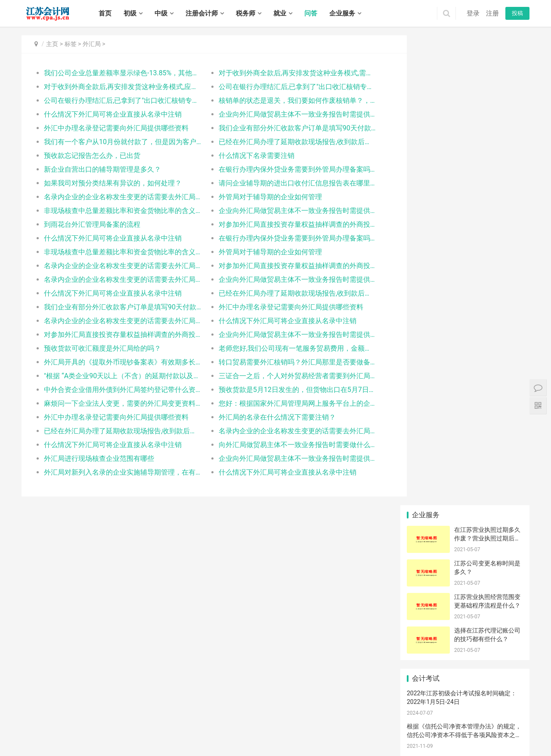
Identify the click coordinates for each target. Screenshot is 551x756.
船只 (465, 559)
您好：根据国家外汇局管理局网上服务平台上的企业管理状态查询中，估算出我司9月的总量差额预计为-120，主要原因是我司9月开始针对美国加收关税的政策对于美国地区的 (286, 403)
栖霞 (241, 724)
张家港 (180, 733)
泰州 (160, 724)
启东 (276, 733)
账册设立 (426, 455)
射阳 (27, 742)
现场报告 (426, 417)
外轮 (465, 429)
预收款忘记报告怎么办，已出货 (92, 156)
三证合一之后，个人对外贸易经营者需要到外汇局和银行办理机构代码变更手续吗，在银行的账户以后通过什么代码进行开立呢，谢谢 (286, 376)
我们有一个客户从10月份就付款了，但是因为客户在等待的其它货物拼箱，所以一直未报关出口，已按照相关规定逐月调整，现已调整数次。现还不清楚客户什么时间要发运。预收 (119, 142)
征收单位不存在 (467, 546)
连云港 (99, 724)
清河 (381, 733)
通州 (241, 733)
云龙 (420, 724)
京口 (143, 742)
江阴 (386, 724)
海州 (322, 733)
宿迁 (171, 724)
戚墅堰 (47, 733)
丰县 (467, 724)
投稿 (517, 13)
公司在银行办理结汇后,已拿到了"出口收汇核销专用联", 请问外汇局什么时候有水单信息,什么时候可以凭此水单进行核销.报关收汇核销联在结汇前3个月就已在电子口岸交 (119, 100)
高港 (224, 742)
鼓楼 (218, 724)
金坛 (96, 733)
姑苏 (143, 733)
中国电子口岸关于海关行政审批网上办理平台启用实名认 (428, 585)
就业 (280, 13)
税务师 (246, 13)
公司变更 (465, 455)
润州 (155, 742)
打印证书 (465, 494)
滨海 (508, 733)
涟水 (427, 733)
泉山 (443, 724)
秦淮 (195, 724)
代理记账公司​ (428, 481)
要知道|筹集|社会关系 (428, 546)
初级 (130, 13)
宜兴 (397, 724)
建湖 (38, 742)
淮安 (113, 724)
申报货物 (465, 533)
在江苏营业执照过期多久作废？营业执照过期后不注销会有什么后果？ (487, 68)
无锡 (38, 724)
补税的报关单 (506, 559)
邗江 (85, 742)
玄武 (183, 724)
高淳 (304, 724)
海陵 (213, 742)
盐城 (125, 724)
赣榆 (334, 733)
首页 (105, 13)
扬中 (189, 742)
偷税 (465, 481)
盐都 (485, 733)
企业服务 (342, 13)
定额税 (426, 507)
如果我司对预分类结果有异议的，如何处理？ (113, 183)
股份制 (465, 520)
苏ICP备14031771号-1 (192, 712)
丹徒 (166, 742)
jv (426, 533)
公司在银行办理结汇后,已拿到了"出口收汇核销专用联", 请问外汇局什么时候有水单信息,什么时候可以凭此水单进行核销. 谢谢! (286, 87)
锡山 (351, 724)
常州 (62, 724)
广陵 (73, 742)
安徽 (504, 481)
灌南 (369, 733)
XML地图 (229, 712)
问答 (311, 13)
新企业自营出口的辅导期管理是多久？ (102, 169)
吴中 (120, 733)
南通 (85, 724)
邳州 (513, 724)
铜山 (455, 724)
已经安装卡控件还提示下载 (507, 442)
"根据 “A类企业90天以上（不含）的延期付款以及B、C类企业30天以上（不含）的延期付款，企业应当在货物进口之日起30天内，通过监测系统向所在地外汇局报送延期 (119, 376)
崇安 (316, 724)
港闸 (229, 733)
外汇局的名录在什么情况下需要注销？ (269, 417)
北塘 (339, 724)
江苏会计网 (254, 712)
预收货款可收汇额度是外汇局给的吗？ (102, 348)
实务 (152, 699)
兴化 (248, 742)
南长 (328, 724)
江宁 (269, 724)
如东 (264, 733)
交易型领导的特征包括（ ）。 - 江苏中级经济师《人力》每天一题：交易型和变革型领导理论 (464, 298)
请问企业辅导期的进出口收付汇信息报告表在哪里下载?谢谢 (286, 183)
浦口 (229, 724)
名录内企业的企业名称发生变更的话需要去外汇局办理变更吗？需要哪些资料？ (119, 197)
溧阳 (85, 733)
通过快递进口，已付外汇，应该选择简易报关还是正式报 (507, 417)
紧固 (426, 494)
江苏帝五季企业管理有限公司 (446, 632)
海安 (253, 733)
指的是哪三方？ (507, 469)
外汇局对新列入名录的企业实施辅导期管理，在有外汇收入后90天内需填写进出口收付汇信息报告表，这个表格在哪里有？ (119, 472)
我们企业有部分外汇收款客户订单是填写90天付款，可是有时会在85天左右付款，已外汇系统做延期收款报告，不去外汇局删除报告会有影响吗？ (286, 128)
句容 (201, 742)
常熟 (166, 733)
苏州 (73, 724)
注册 (492, 13)
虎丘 (108, 733)
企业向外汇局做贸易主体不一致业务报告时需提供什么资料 (286, 114)
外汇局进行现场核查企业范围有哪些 (99, 458)
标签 (71, 44)
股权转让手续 (506, 585)
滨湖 (374, 724)
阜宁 (520, 733)
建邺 (206, 724)
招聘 (172, 699)
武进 (73, 733)
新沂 (501, 724)
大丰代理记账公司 (467, 572)
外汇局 (92, 44)
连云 (311, 733)
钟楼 (33, 733)
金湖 (461, 733)
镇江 (148, 724)
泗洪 (329, 742)
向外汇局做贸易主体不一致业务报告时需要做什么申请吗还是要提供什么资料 (286, 445)
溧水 (293, 724)
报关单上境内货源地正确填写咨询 (428, 572)
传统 (504, 572)
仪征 (120, 742)
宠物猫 (504, 455)
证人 (426, 559)
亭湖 (473, 733)
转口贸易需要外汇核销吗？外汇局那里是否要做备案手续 (286, 362)
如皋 (288, 733)
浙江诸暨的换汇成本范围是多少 (507, 546)
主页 (52, 44)
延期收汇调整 (467, 417)
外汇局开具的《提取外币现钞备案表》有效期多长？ (119, 362)
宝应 (108, 742)
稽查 (465, 469)
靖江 (259, 742)
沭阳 (306, 742)
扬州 (136, 724)
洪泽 (438, 733)
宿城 (282, 742)
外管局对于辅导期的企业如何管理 (263, 197)
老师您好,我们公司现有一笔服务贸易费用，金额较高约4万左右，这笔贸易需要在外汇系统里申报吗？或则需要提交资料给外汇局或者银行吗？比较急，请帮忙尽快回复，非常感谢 (286, 348)
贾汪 (432, 724)
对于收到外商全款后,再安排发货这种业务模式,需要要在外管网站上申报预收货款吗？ (286, 73)
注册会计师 (202, 13)
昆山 (195, 733)
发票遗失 (504, 533)
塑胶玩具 (426, 429)
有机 (426, 469)
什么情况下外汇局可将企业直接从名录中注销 (113, 114)
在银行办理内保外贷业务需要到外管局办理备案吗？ (286, 169)
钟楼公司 (504, 429)
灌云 (357, 733)
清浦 (415, 733)
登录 (473, 13)
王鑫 (465, 585)
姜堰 (236, 742)
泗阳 (317, 742)
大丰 (62, 742)
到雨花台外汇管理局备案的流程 (92, 224)
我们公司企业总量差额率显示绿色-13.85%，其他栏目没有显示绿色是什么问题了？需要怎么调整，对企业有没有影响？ (119, 73)
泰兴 (271, 742)
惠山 (362, 724)
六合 (281, 724)
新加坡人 (504, 520)
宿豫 (294, 742)
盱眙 (450, 733)
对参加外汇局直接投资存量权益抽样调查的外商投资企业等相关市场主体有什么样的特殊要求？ (286, 224)
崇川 (218, 733)
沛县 (478, 724)
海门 (299, 733)
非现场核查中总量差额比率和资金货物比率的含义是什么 (119, 211)
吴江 (155, 733)
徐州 (50, 724)
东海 (346, 733)
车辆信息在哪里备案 (507, 507)
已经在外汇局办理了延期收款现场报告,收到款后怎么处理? (286, 142)
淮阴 (404, 733)
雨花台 (255, 724)
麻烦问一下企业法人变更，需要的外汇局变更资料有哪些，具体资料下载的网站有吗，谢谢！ (119, 403)
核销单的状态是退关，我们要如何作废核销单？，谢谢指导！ (286, 100)
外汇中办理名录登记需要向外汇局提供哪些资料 (116, 128)
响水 (496, 733)
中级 (161, 13)
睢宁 (490, 724)
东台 (50, 742)
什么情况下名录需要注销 (249, 156)
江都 (96, 742)
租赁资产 (465, 507)
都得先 (426, 520)
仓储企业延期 (428, 442)
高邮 (131, 742)
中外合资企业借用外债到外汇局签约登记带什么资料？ (119, 390)
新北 (62, 733)
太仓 (206, 733)
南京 (27, 724)
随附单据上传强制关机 (507, 494)
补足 (465, 442)
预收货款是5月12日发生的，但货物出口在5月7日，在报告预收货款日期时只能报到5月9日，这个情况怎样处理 (286, 390)
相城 (131, 733)
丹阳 (178, 742)
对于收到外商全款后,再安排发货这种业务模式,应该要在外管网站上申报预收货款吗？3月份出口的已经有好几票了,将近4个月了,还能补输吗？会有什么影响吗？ (119, 87)
